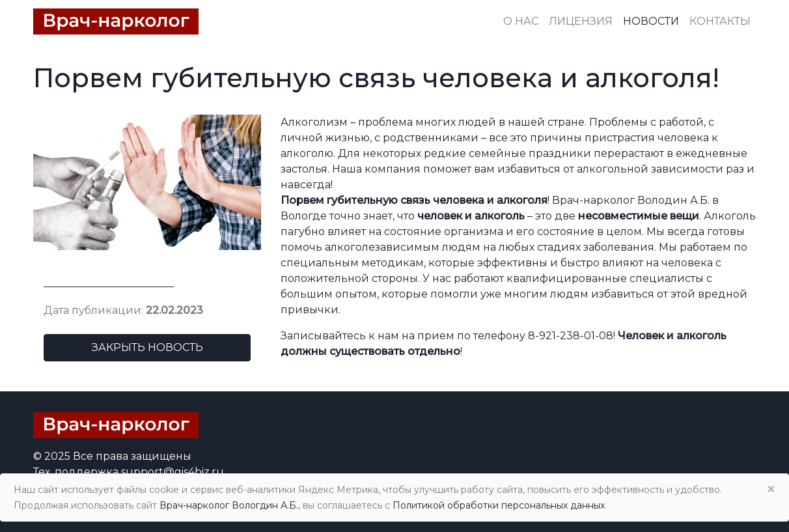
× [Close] (771, 489)
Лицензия (581, 21)
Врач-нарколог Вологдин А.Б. (229, 505)
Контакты (720, 21)
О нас (521, 21)
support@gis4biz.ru (173, 472)
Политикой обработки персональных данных (499, 505)
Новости (651, 21)
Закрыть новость (147, 347)
